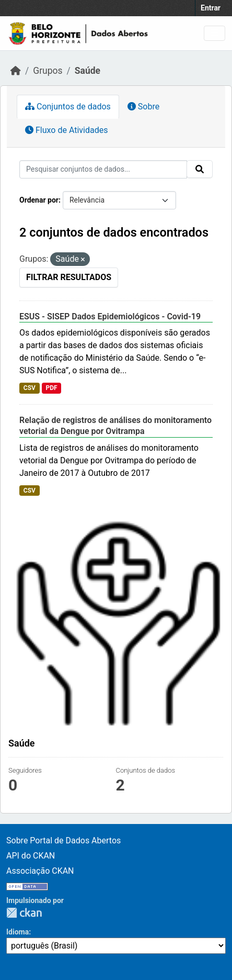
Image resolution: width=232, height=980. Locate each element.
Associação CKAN (40, 871)
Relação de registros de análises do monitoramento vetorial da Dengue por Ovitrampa (115, 426)
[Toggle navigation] (214, 33)
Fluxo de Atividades (66, 130)
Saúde (88, 71)
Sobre (143, 107)
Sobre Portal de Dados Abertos (63, 840)
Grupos (48, 71)
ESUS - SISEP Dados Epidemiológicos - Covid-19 (110, 316)
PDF (51, 388)
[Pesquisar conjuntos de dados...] (103, 169)
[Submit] (200, 169)
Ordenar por (39, 200)
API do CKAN (31, 856)
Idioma (18, 932)
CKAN (24, 913)
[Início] (16, 71)
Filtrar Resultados (69, 277)
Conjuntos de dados (68, 107)
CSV (30, 388)
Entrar (211, 8)
